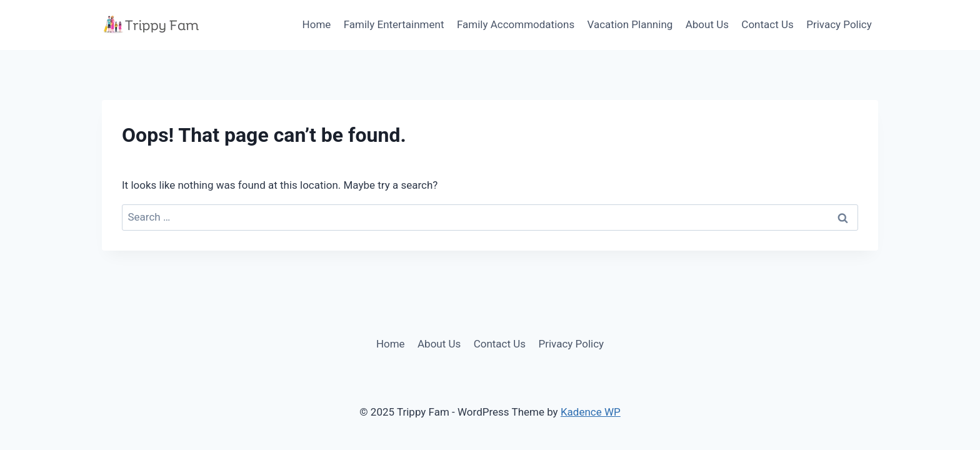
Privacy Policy (839, 24)
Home (317, 24)
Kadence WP (591, 412)
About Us (707, 24)
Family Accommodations (516, 24)
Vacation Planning (630, 24)
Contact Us (767, 24)
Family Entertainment (394, 24)
